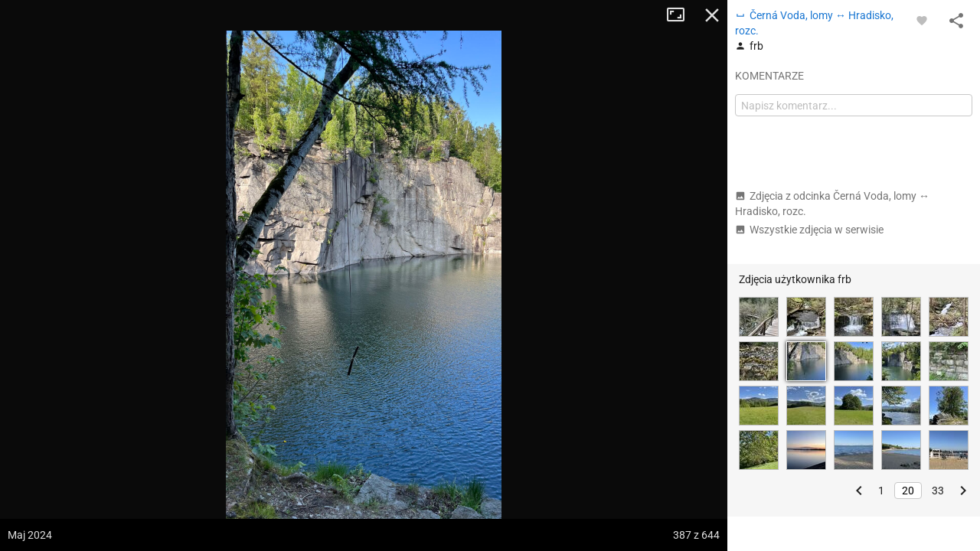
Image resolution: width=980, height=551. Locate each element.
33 (938, 491)
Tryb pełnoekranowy (681, 15)
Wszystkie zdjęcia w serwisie (809, 230)
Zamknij (712, 15)
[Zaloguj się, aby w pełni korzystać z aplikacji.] (922, 20)
